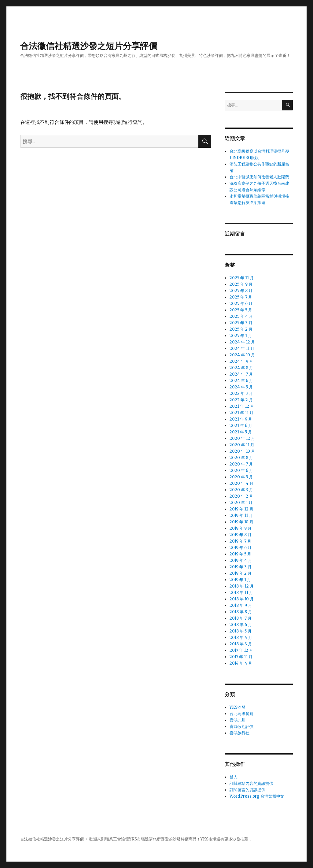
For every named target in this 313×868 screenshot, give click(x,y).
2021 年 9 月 (241, 419)
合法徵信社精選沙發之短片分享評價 (89, 46)
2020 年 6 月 (241, 471)
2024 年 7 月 (241, 374)
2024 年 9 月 (241, 361)
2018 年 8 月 (241, 612)
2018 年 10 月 (242, 599)
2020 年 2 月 (241, 496)
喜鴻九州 (238, 720)
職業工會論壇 (117, 839)
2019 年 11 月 (241, 516)
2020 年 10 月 (242, 451)
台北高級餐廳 (241, 714)
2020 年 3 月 (241, 490)
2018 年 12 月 (242, 586)
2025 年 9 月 (241, 284)
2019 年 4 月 (241, 560)
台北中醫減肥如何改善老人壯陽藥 (259, 177)
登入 (234, 777)
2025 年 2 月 (241, 329)
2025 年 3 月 (241, 323)
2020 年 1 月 (241, 503)
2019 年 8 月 (241, 535)
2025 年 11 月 (242, 278)
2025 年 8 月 (241, 291)
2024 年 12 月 (242, 342)
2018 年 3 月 (241, 644)
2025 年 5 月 (241, 310)
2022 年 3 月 (241, 393)
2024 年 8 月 (241, 368)
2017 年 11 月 (241, 657)
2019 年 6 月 (241, 548)
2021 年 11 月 (241, 413)
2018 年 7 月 (241, 618)
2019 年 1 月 (240, 580)
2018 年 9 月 (241, 605)
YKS (204, 839)
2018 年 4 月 (241, 638)
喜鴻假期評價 (241, 727)
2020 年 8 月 (241, 458)
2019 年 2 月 (241, 573)
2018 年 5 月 (241, 631)
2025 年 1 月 (241, 336)
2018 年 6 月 (241, 625)
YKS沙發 (238, 707)
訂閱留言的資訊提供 (247, 790)
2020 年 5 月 (241, 477)
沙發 (177, 839)
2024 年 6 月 (241, 381)
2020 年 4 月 (241, 483)
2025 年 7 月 (241, 297)
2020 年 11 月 (242, 445)
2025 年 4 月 (241, 316)
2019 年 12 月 (241, 509)
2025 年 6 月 (241, 304)
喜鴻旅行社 (239, 733)
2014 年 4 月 (241, 663)
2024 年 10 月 (242, 355)
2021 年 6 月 (241, 426)
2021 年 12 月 (242, 406)
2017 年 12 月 (241, 650)
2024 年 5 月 (241, 387)
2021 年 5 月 (241, 432)
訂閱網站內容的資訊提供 (251, 783)
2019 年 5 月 (240, 554)
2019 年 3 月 (241, 567)
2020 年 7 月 (241, 464)
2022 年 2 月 (241, 400)
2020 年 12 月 (242, 438)
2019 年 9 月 (241, 528)
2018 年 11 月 (241, 593)
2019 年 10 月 (241, 522)
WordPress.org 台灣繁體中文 (257, 796)
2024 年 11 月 (242, 349)
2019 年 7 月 (240, 541)
